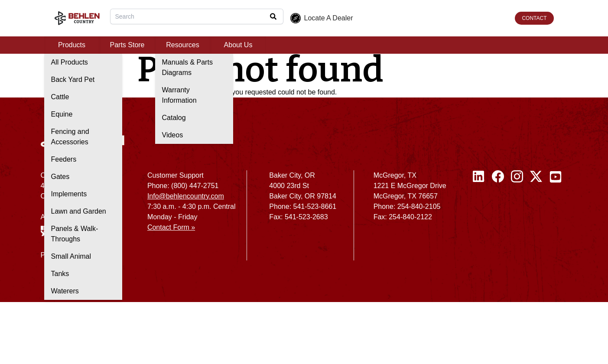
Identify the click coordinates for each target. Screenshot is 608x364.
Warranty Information (179, 95)
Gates (60, 177)
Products (72, 45)
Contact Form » (171, 227)
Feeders (64, 159)
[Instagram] (517, 219)
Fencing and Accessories (70, 137)
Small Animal (71, 256)
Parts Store (127, 45)
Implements (69, 194)
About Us (238, 45)
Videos (173, 135)
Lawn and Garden (79, 211)
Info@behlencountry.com (186, 196)
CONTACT (534, 18)
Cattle (60, 97)
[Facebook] (498, 219)
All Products (70, 62)
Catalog (174, 118)
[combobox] (197, 16)
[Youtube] (556, 219)
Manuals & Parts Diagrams (187, 67)
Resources (182, 45)
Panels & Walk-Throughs (75, 234)
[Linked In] (479, 219)
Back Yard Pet (73, 80)
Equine (62, 114)
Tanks (60, 274)
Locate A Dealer (322, 18)
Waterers (65, 291)
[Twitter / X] (536, 219)
